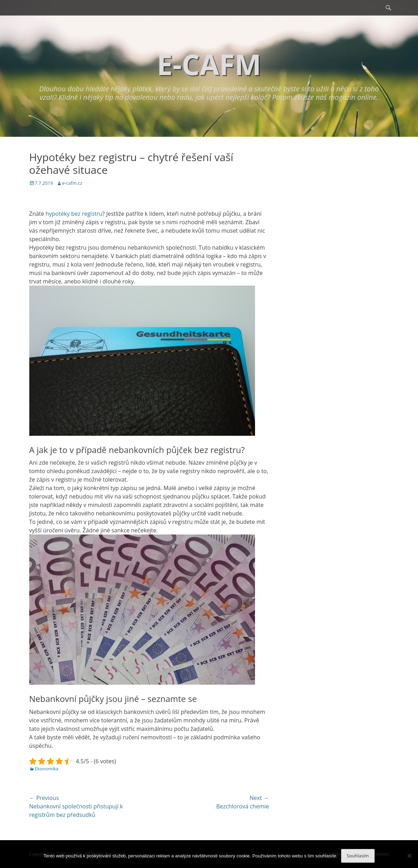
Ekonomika (47, 769)
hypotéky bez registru (74, 214)
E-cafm (209, 64)
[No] (409, 856)
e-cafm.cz (72, 183)
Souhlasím (358, 856)
